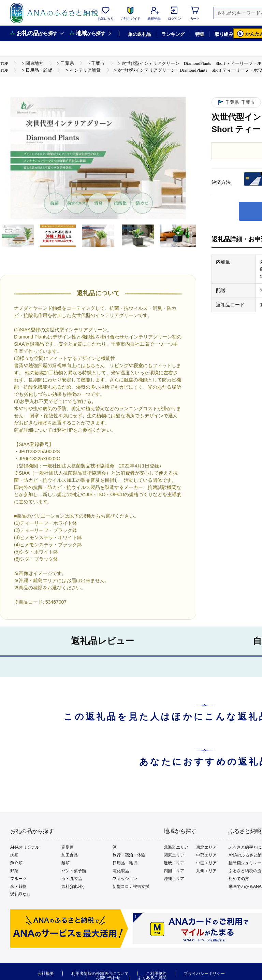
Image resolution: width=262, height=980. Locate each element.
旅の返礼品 (139, 34)
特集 (200, 34)
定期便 (68, 847)
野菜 (14, 871)
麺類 (65, 863)
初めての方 (239, 879)
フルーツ (18, 879)
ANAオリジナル (25, 847)
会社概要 (46, 974)
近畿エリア (174, 863)
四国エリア (174, 871)
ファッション (125, 879)
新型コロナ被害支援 (131, 887)
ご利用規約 (156, 974)
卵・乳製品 (72, 879)
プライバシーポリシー (204, 974)
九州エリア (206, 871)
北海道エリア (176, 847)
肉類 (14, 855)
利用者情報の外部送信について (100, 974)
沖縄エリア (174, 879)
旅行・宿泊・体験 (129, 855)
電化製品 (121, 871)
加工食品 (70, 855)
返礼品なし (20, 894)
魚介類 (16, 863)
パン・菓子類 (74, 871)
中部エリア (206, 855)
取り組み (224, 34)
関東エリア (174, 855)
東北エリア (206, 847)
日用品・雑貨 (125, 863)
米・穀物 (18, 887)
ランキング (173, 34)
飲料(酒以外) (73, 887)
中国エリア (206, 863)
